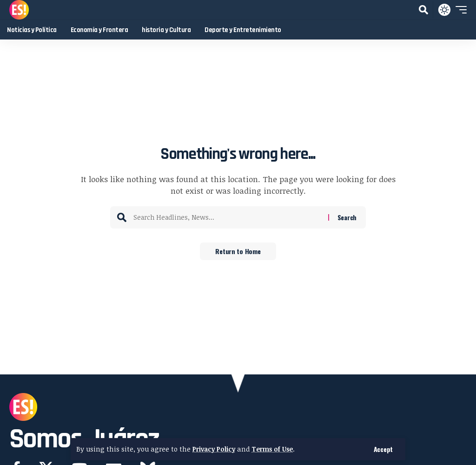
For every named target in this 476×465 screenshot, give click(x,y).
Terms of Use (277, 449)
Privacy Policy (215, 449)
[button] (383, 449)
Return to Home (238, 252)
